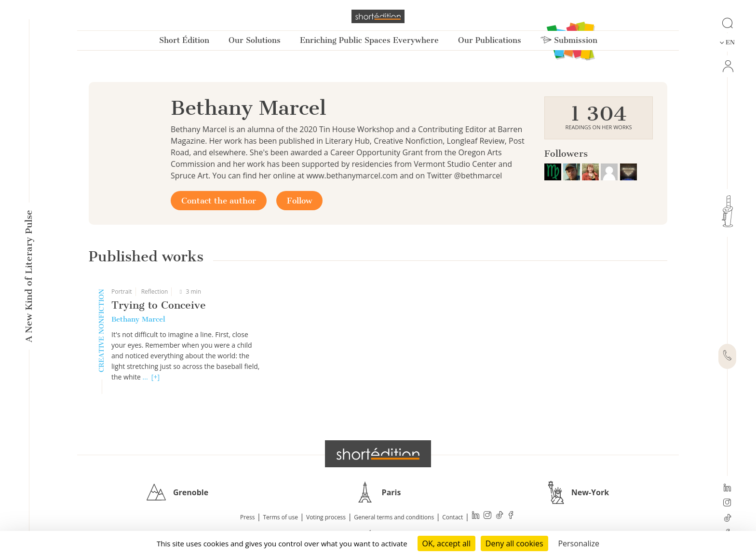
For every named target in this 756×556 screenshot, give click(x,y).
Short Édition (184, 40)
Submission (569, 40)
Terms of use (281, 517)
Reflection (155, 292)
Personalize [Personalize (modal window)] (579, 543)
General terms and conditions (394, 517)
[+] (155, 377)
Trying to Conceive (159, 305)
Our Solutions (255, 40)
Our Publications (490, 40)
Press (247, 517)
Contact (452, 517)
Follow (299, 201)
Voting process (326, 517)
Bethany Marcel (138, 319)
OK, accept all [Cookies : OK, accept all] (446, 543)
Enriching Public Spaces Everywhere (369, 40)
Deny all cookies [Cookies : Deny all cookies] (514, 543)
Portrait (122, 292)
